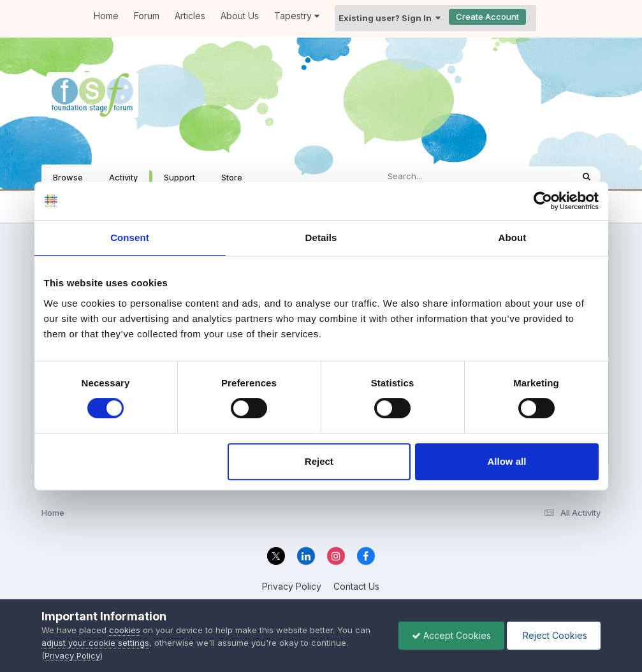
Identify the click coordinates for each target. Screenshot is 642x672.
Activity (123, 177)
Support (179, 177)
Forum (147, 16)
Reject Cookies (554, 635)
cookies (125, 630)
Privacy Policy (292, 586)
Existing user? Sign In (390, 18)
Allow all (507, 461)
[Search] (440, 177)
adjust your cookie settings (95, 643)
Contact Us (356, 586)
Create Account (487, 17)
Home (106, 16)
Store (232, 177)
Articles (190, 16)
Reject (319, 461)
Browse (68, 177)
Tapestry (297, 16)
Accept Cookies (451, 635)
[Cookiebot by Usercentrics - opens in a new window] (543, 201)
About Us (240, 16)
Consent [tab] (130, 237)
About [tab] (513, 237)
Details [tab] (321, 237)
